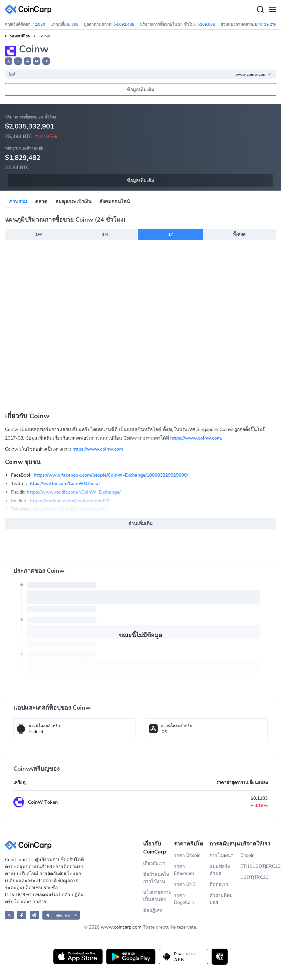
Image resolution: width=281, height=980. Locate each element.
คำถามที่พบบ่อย (221, 899)
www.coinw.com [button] (253, 74)
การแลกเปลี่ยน (18, 36)
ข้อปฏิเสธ (153, 910)
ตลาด (41, 202)
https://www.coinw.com (196, 438)
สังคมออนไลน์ (115, 202)
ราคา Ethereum (184, 870)
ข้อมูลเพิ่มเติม (140, 90)
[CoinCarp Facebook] (22, 915)
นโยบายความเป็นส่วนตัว (157, 896)
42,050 (39, 24)
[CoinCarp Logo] (30, 10)
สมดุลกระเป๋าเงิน (73, 202)
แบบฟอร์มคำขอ (220, 870)
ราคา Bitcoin (187, 855)
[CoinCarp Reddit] (35, 915)
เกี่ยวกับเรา (154, 863)
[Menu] (272, 10)
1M (105, 234)
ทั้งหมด (239, 234)
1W (39, 234)
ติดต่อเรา (219, 884)
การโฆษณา (222, 855)
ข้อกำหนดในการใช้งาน (156, 878)
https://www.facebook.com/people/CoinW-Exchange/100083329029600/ (111, 475)
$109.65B (206, 24)
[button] (18, 61)
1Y (171, 234)
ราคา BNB (185, 884)
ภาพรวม (18, 202)
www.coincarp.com (121, 927)
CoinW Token (43, 802)
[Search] (260, 10)
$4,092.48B (124, 24)
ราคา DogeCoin (184, 899)
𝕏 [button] (9, 61)
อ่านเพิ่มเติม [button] (140, 524)
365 (75, 24)
